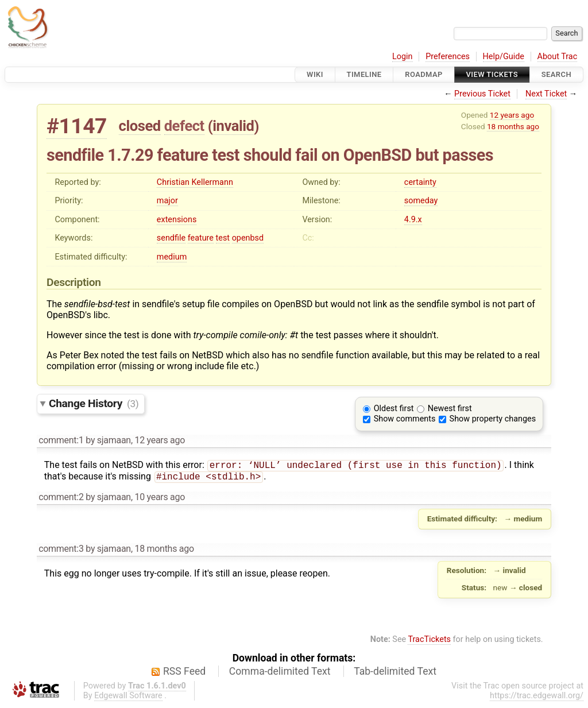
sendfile (171, 238)
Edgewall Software (128, 698)
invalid (233, 126)
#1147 (77, 126)
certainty (420, 182)
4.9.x (413, 220)
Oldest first (394, 409)
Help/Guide (504, 57)
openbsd (248, 238)
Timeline (364, 74)
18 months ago (513, 126)
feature (201, 238)
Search (556, 74)
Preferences (448, 57)
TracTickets (429, 642)
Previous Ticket (482, 94)
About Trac (558, 57)
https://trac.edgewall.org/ (537, 698)
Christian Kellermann (195, 182)
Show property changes (493, 419)
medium (172, 257)
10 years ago (160, 499)
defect (184, 126)
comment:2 (61, 499)
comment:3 (61, 551)
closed (140, 126)
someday (421, 201)
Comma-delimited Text (280, 674)
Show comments (405, 419)
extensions (177, 220)
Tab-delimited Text (395, 674)
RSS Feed (184, 674)
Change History (94, 403)
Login (403, 57)
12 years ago (512, 115)
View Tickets (492, 74)
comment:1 (61, 440)
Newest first (450, 409)
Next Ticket (546, 94)
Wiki (315, 74)
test (223, 238)
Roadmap (424, 74)
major (167, 201)
